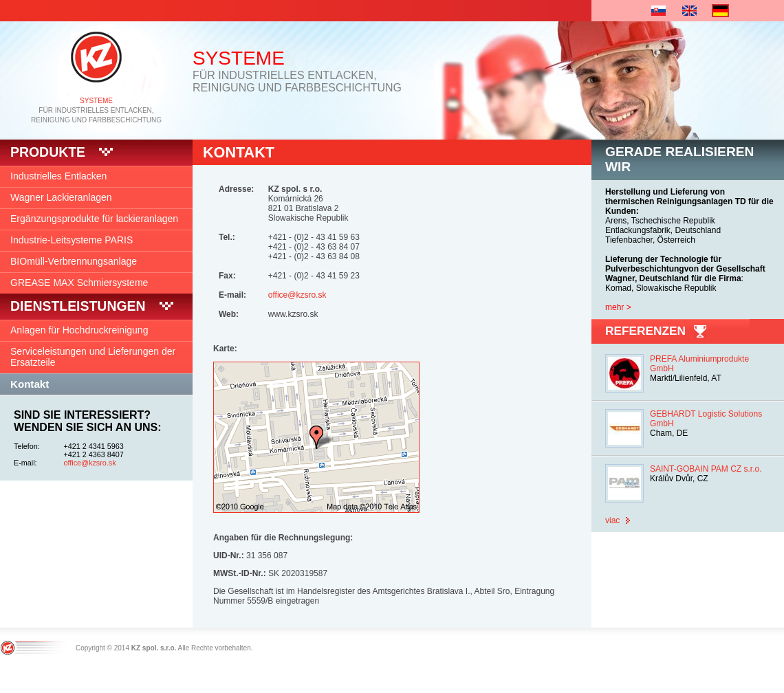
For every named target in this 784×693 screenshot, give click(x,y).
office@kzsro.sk (90, 463)
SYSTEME (96, 101)
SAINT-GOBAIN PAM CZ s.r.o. (706, 469)
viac (612, 520)
